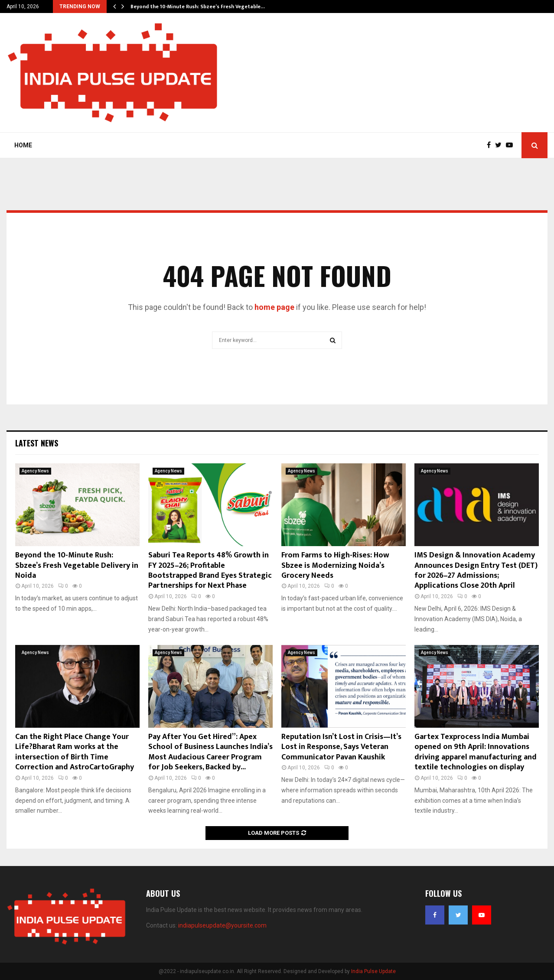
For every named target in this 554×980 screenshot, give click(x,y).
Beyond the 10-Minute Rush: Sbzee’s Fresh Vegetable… (198, 7)
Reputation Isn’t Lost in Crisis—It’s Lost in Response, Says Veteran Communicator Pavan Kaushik (341, 747)
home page (274, 307)
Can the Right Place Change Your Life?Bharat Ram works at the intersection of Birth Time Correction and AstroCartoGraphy (75, 752)
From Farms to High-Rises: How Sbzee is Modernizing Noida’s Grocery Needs (335, 565)
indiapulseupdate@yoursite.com (222, 925)
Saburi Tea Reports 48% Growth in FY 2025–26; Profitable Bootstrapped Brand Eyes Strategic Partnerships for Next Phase (210, 570)
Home (23, 145)
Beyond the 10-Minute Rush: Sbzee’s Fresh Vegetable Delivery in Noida (77, 565)
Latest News (37, 443)
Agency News (35, 471)
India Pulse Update (373, 971)
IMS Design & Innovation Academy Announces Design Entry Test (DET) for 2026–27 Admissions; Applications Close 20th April (476, 570)
